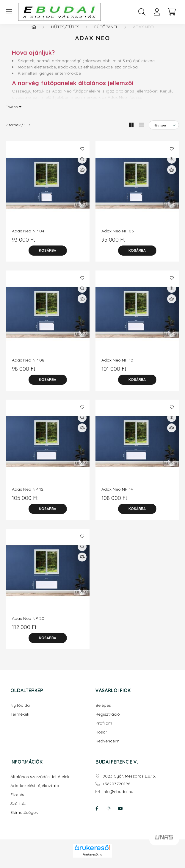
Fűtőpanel (106, 33)
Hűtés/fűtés (65, 33)
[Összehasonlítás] (82, 176)
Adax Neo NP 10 (117, 366)
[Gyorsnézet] (82, 165)
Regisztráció (108, 720)
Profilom (104, 729)
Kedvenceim (108, 747)
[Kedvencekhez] (82, 155)
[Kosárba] (48, 257)
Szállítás (18, 810)
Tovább (12, 112)
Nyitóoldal (21, 711)
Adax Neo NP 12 (28, 495)
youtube (120, 814)
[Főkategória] (34, 33)
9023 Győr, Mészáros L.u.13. (129, 782)
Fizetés (17, 801)
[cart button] (172, 12)
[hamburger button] (9, 12)
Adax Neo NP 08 (28, 366)
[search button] (142, 12)
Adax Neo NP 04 (28, 237)
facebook (97, 814)
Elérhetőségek (24, 818)
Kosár (101, 738)
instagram (109, 814)
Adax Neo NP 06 (117, 237)
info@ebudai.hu (118, 798)
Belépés (103, 711)
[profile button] (157, 12)
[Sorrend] (164, 131)
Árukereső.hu (92, 860)
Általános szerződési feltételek (40, 783)
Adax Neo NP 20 (28, 624)
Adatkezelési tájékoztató (35, 792)
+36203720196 (116, 790)
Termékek (20, 720)
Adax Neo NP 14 (117, 495)
